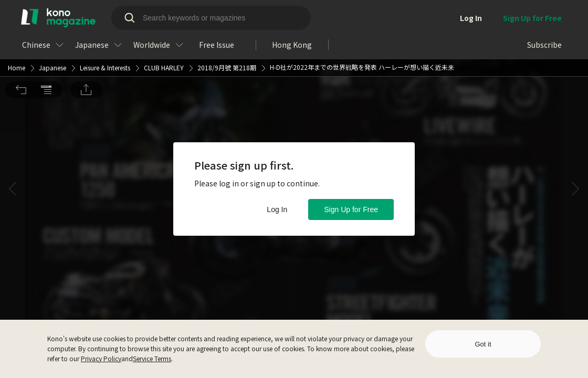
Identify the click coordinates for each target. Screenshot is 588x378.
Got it (483, 344)
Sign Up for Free (351, 209)
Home (17, 7)
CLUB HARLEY (164, 7)
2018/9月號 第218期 (227, 7)
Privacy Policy (101, 358)
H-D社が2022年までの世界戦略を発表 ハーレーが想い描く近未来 (362, 7)
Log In (277, 209)
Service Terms (152, 358)
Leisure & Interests (105, 7)
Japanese (52, 7)
